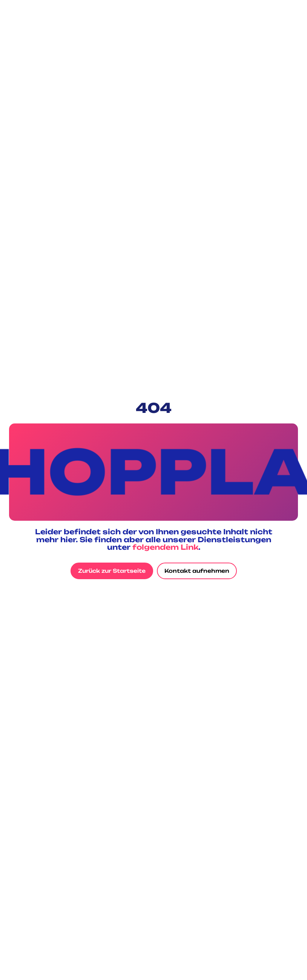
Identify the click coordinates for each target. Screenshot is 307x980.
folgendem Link (165, 547)
